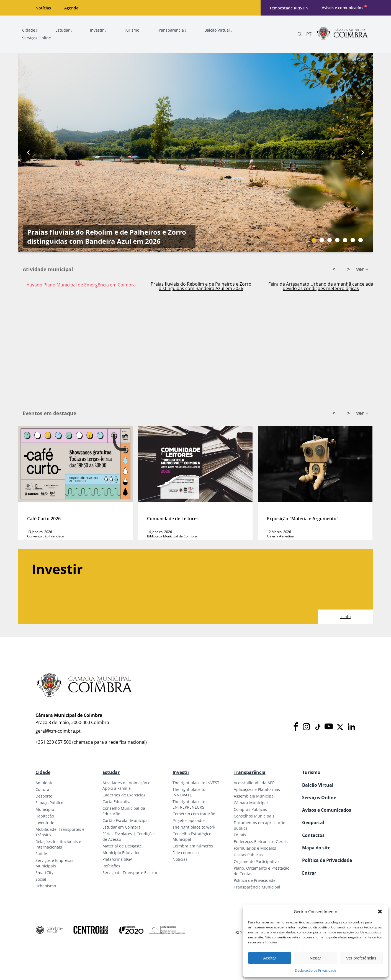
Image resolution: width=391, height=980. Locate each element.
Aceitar (270, 958)
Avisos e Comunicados (327, 810)
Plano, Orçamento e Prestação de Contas (262, 871)
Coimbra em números (193, 846)
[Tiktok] (317, 727)
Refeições (111, 866)
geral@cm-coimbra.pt (58, 731)
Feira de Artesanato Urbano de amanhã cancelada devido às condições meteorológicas (321, 286)
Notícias (43, 8)
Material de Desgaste (122, 846)
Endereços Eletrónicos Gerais (261, 841)
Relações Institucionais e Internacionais (58, 844)
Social (41, 879)
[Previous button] (28, 153)
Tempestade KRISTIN (289, 8)
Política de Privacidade (255, 880)
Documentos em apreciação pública (259, 825)
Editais (240, 835)
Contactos (313, 835)
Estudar (111, 772)
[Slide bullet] (314, 240)
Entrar (309, 873)
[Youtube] (329, 727)
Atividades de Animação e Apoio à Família (126, 785)
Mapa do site (316, 848)
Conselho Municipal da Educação (124, 811)
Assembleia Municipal (254, 796)
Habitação (45, 816)
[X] (340, 727)
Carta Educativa (117, 802)
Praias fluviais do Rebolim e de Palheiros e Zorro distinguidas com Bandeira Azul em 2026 (107, 237)
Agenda (71, 8)
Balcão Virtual (318, 785)
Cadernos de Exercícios (124, 795)
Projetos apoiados (189, 820)
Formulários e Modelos (255, 848)
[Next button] (363, 153)
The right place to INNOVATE (189, 792)
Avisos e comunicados (343, 8)
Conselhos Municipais (254, 816)
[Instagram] (307, 727)
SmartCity (44, 873)
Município (45, 809)
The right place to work (194, 827)
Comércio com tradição (194, 814)
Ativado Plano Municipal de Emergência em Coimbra (81, 285)
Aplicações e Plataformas (257, 789)
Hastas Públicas (248, 855)
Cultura (42, 789)
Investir (181, 772)
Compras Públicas (250, 809)
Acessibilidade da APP (254, 783)
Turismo (311, 772)
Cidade (43, 772)
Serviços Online (319, 798)
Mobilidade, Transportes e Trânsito (60, 832)
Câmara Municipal (251, 803)
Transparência (250, 772)
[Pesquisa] (300, 34)
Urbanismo (46, 886)
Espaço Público (49, 803)
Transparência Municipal (257, 887)
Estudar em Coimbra (122, 827)
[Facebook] (296, 727)
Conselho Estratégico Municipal (192, 836)
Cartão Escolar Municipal (126, 820)
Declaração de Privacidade (316, 970)
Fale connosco (186, 853)
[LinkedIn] (351, 727)
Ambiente (44, 783)
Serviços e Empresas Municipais (54, 863)
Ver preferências (361, 958)
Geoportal (313, 822)
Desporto (44, 796)
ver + (362, 269)
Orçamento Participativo (256, 861)
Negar (316, 958)
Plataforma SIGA (117, 859)
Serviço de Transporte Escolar (130, 873)
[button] (380, 912)
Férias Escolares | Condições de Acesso (129, 836)
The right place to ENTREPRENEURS (189, 804)
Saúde (41, 854)
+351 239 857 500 (53, 742)
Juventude (45, 823)
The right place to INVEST (196, 783)
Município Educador (121, 853)
